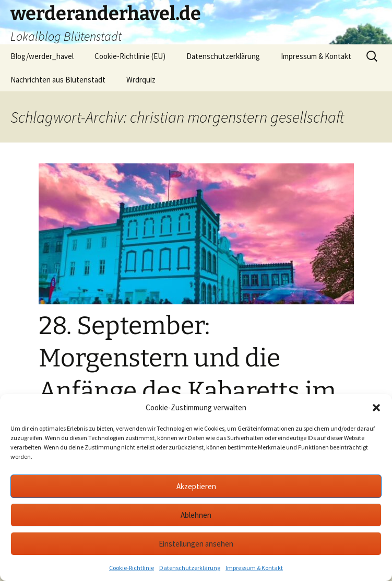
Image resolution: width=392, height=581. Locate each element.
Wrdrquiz (141, 80)
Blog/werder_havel (42, 56)
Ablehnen (196, 515)
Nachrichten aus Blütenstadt (58, 80)
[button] (376, 408)
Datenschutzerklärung (190, 568)
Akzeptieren (196, 486)
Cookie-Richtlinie (132, 568)
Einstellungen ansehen (196, 544)
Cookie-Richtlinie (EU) (130, 56)
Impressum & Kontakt (254, 568)
